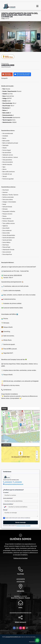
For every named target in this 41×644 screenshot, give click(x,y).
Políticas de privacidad (20, 558)
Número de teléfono (8, 504)
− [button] (4, 415)
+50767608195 (8, 482)
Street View (8, 57)
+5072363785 (18, 482)
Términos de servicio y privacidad (23, 526)
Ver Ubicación (16, 457)
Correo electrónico (8, 498)
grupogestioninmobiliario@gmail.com (14, 484)
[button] (7, 50)
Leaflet (27, 442)
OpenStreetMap (36, 442)
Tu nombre (6, 492)
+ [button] (4, 412)
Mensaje (6, 510)
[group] (20, 36)
